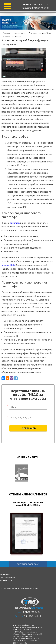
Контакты (6, 580)
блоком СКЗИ (9, 265)
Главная (5, 574)
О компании (8, 577)
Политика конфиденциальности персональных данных (19, 588)
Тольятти (27, 8)
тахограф (15, 223)
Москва (27, 4)
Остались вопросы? (28, 564)
